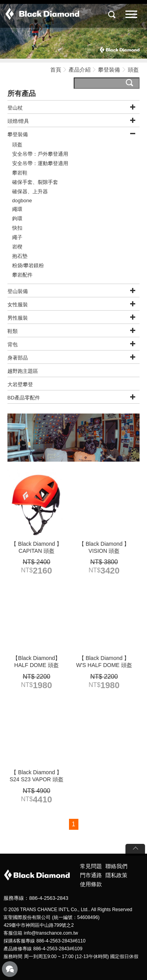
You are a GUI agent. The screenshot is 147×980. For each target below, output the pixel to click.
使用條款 (91, 884)
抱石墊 (20, 256)
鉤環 (17, 218)
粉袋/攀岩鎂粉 (28, 265)
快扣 (17, 228)
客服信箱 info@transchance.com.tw (41, 933)
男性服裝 (18, 318)
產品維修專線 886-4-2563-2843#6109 (43, 949)
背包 (13, 344)
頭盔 (17, 145)
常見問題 (91, 866)
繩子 (17, 237)
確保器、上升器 (30, 192)
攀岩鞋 (20, 173)
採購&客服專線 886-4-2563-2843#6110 (44, 941)
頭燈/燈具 (18, 121)
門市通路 (91, 875)
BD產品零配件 (24, 398)
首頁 (56, 70)
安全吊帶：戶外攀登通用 (40, 154)
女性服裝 (18, 305)
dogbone (22, 200)
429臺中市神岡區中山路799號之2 (39, 925)
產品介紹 (80, 70)
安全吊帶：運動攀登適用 (40, 163)
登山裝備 (18, 291)
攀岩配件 (22, 275)
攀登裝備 (110, 70)
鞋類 (13, 331)
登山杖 (15, 108)
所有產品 (22, 94)
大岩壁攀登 (20, 384)
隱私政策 (116, 875)
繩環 (17, 209)
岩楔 (17, 247)
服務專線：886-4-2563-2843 (36, 898)
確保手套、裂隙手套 (35, 182)
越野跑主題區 (23, 371)
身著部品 (18, 358)
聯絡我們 (116, 866)
